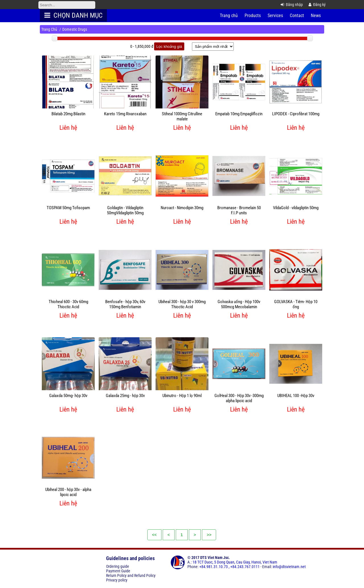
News (316, 16)
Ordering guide (118, 566)
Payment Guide (118, 571)
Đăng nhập (292, 5)
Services (275, 16)
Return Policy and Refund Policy (131, 575)
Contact (297, 16)
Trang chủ (229, 16)
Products (253, 16)
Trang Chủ (49, 29)
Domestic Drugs (75, 29)
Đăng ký (317, 5)
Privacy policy (117, 580)
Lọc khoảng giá (169, 47)
